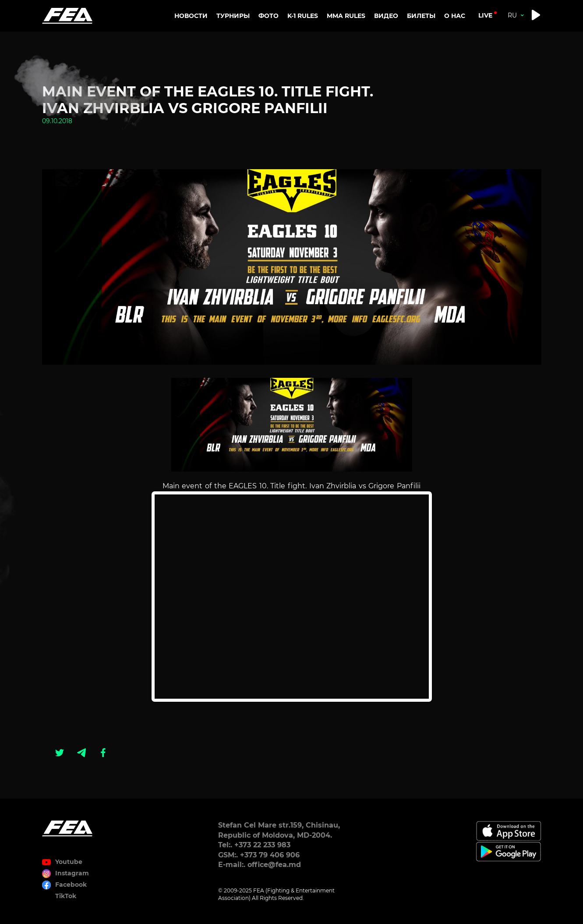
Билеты (421, 16)
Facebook (71, 885)
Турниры (233, 16)
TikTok (66, 896)
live (485, 15)
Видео (386, 16)
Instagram (72, 873)
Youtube (69, 862)
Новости (191, 16)
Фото (269, 16)
